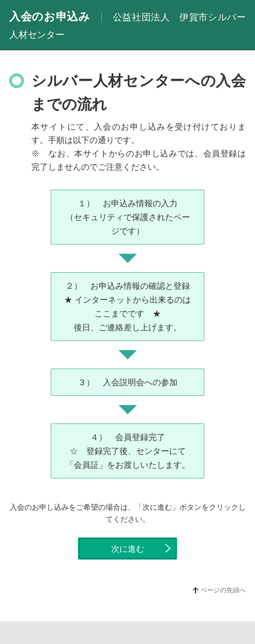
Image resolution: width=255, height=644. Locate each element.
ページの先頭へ (223, 590)
